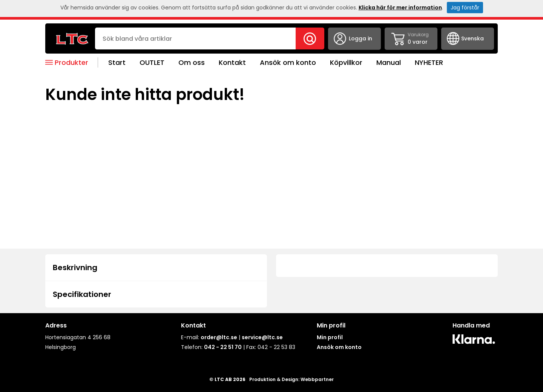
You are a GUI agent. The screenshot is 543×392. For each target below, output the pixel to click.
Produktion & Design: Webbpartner (291, 379)
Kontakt (232, 62)
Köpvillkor (346, 62)
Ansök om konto (288, 62)
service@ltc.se (262, 337)
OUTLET (152, 62)
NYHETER (429, 62)
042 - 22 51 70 (223, 347)
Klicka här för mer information (400, 8)
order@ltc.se (219, 337)
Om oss (192, 62)
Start (117, 62)
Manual (389, 62)
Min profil (330, 337)
